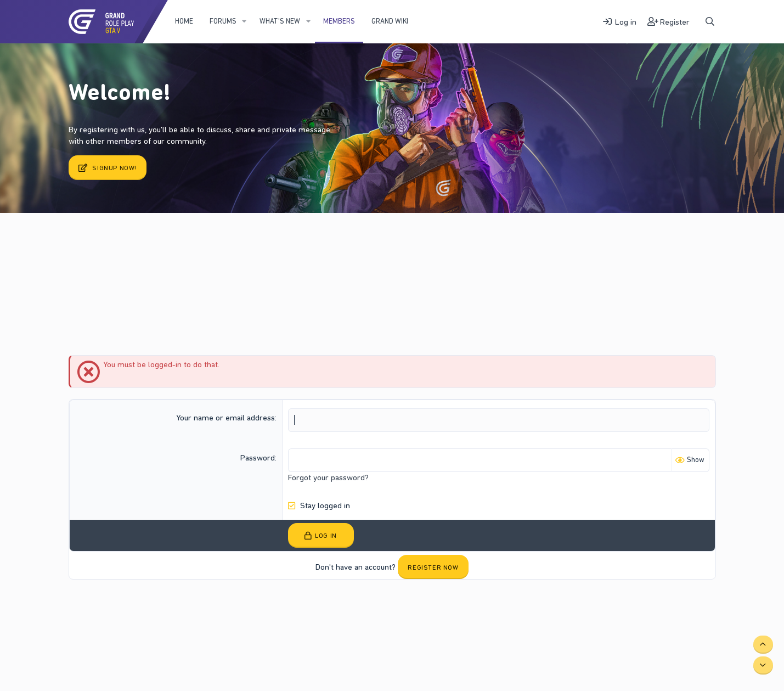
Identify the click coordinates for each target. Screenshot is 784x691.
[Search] (710, 22)
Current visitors (115, 241)
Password (258, 458)
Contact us (117, 607)
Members (339, 21)
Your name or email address (225, 418)
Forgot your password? (328, 477)
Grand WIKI (390, 21)
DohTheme (699, 616)
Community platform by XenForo (624, 607)
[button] (244, 21)
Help (256, 607)
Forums (223, 21)
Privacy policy (221, 607)
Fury (82, 607)
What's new (280, 21)
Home (184, 21)
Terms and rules (167, 607)
